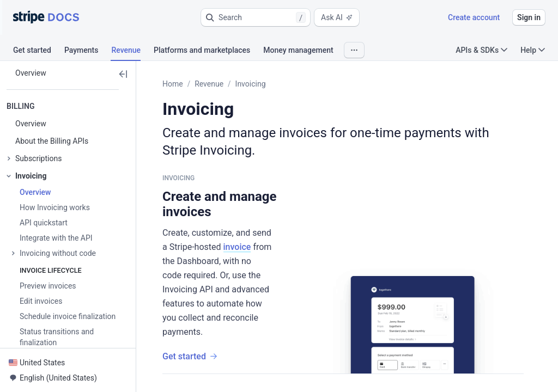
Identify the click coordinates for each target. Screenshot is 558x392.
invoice (237, 247)
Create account (474, 17)
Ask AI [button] (337, 17)
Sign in (529, 17)
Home (173, 84)
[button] (256, 17)
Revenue (209, 84)
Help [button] (533, 50)
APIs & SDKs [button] (481, 50)
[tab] (39, 52)
